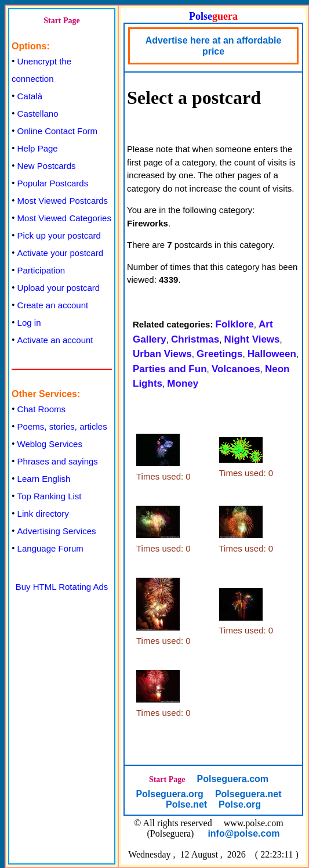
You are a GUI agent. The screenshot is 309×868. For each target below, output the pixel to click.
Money (183, 383)
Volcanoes (236, 369)
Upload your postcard (59, 288)
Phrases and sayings (58, 461)
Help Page (38, 148)
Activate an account (55, 340)
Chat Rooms (41, 409)
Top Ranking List (50, 496)
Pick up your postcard (59, 235)
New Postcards (47, 166)
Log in (29, 323)
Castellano (38, 114)
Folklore (235, 324)
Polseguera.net (248, 794)
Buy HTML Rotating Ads (62, 587)
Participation (41, 270)
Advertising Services (57, 531)
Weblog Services (50, 444)
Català (30, 96)
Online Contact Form (57, 131)
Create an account (53, 305)
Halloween (272, 354)
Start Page (62, 21)
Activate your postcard (60, 253)
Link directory (43, 514)
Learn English (44, 479)
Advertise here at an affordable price (214, 46)
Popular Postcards (53, 183)
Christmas (195, 339)
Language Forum (50, 548)
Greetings (219, 354)
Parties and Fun (170, 369)
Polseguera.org (169, 794)
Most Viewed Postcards (63, 201)
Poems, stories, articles (62, 426)
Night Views (252, 339)
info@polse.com (243, 833)
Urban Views (162, 354)
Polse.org (240, 804)
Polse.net (186, 804)
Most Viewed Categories (64, 218)
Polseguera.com (232, 779)
